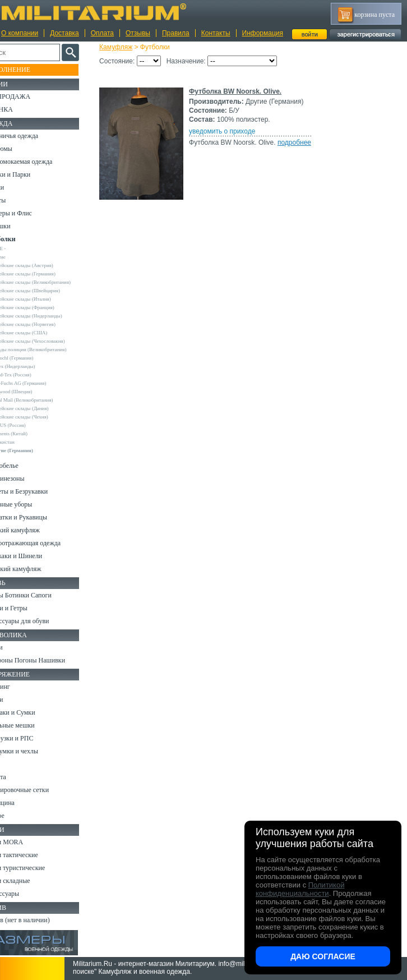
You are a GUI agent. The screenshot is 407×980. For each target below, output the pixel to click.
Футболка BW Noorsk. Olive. (244, 91)
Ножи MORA (27, 842)
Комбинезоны (27, 479)
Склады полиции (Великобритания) (51, 349)
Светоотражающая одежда (46, 543)
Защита (18, 777)
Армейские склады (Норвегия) (46, 324)
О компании (20, 33)
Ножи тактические (34, 855)
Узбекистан (25, 442)
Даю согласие (323, 956)
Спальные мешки (33, 725)
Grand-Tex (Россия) (34, 375)
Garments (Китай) (32, 434)
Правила (176, 33)
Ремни (17, 700)
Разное (18, 816)
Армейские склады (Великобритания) (53, 282)
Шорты (18, 200)
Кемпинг (20, 687)
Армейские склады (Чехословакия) (50, 341)
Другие (21, 257)
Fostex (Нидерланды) (35, 366)
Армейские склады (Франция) (45, 307)
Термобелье (25, 466)
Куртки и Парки (31, 174)
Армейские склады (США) (41, 333)
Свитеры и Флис (31, 213)
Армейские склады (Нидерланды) (49, 316)
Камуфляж (124, 47)
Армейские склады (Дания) (42, 408)
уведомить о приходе (230, 131)
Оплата (102, 33)
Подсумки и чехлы (34, 751)
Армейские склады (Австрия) (45, 265)
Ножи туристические (38, 868)
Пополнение (30, 70)
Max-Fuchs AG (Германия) (41, 383)
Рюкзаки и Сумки (33, 712)
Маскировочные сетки (40, 790)
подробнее (303, 142)
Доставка (64, 33)
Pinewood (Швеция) (34, 392)
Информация (263, 33)
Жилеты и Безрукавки (39, 491)
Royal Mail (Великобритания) (44, 400)
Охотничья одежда (34, 136)
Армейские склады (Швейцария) (48, 291)
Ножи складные (30, 881)
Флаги (17, 647)
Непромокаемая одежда (41, 162)
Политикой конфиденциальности (300, 889)
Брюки (17, 187)
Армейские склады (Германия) (46, 274)
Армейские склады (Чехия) (42, 417)
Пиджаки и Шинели (36, 556)
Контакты (216, 33)
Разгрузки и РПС (32, 738)
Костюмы (22, 149)
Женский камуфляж (36, 569)
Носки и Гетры (29, 608)
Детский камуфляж (35, 530)
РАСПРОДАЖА (31, 96)
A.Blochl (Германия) (34, 358)
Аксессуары (25, 894)
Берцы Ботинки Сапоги (41, 595)
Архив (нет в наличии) (40, 920)
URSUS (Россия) (31, 425)
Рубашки (20, 226)
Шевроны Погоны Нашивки (48, 660)
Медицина (23, 803)
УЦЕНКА (22, 109)
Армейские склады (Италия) (43, 299)
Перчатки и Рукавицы (39, 517)
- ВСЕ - (21, 249)
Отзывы (138, 33)
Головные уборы (31, 504)
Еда (13, 764)
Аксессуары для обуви (40, 621)
